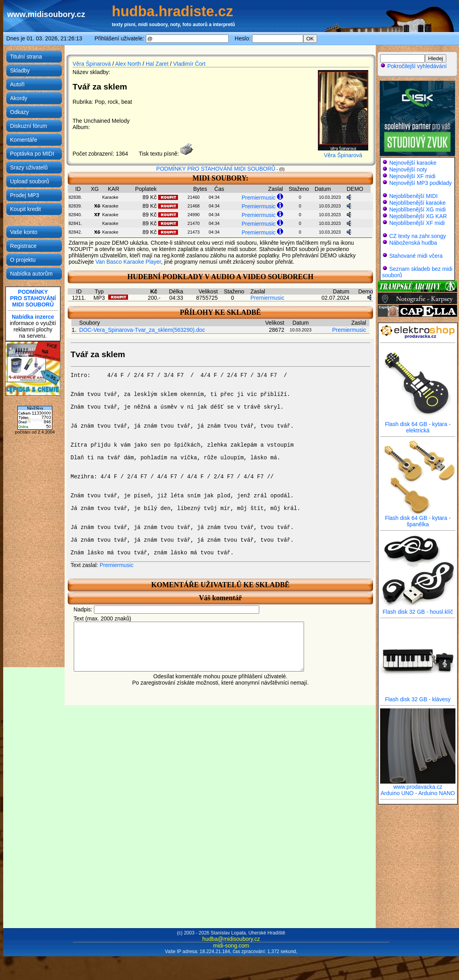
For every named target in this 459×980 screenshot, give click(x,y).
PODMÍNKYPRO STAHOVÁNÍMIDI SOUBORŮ (33, 298)
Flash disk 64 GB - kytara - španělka (418, 519)
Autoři (17, 84)
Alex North (128, 64)
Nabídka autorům (31, 274)
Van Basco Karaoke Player (128, 262)
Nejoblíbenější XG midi (417, 209)
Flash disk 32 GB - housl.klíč (418, 609)
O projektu (23, 260)
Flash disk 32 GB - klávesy (418, 697)
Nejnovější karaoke (413, 163)
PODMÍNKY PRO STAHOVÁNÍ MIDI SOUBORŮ (216, 169)
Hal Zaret (157, 64)
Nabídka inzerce (33, 317)
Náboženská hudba (413, 243)
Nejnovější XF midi (412, 176)
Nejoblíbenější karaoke (417, 203)
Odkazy (19, 112)
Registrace (23, 246)
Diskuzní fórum (28, 126)
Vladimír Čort (189, 64)
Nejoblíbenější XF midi (417, 223)
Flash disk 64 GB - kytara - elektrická (418, 425)
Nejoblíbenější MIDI (413, 196)
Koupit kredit (25, 209)
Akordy (19, 98)
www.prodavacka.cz (418, 784)
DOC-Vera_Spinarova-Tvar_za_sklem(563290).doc (142, 330)
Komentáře (23, 140)
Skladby (20, 70)
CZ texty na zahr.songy (418, 236)
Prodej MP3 (24, 195)
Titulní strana (26, 57)
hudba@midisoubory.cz (231, 939)
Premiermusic (258, 198)
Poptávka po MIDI (32, 154)
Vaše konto (24, 232)
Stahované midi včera (416, 256)
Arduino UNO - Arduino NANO (418, 793)
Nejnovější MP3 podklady (421, 183)
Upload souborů (30, 181)
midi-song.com (231, 946)
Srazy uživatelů (29, 167)
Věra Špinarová (92, 64)
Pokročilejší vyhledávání (413, 66)
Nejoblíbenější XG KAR (418, 216)
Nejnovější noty (408, 169)
